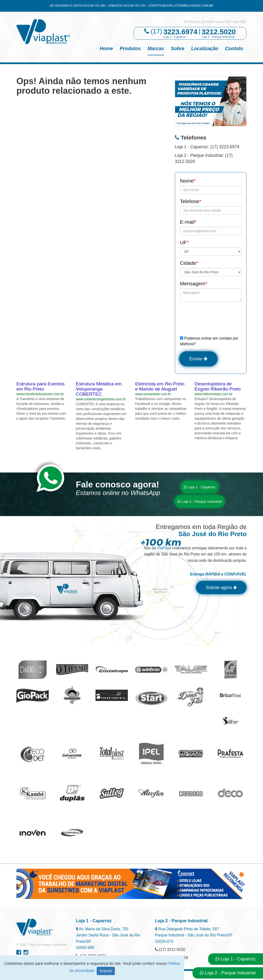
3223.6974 (180, 32)
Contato (234, 48)
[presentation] (217, 319)
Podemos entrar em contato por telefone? (209, 341)
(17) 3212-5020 (170, 950)
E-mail (188, 222)
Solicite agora (220, 588)
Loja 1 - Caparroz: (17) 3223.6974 (207, 147)
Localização (205, 48)
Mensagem (194, 283)
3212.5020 (219, 32)
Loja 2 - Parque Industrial (200, 502)
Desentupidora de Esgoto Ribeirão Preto (218, 387)
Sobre (178, 48)
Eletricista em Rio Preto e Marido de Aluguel (160, 387)
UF (184, 242)
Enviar (199, 359)
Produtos (130, 48)
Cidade (189, 263)
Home (106, 48)
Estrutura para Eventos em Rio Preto (41, 387)
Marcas (156, 48)
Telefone (191, 201)
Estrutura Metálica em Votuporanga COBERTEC (99, 389)
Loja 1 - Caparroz (200, 488)
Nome (188, 181)
